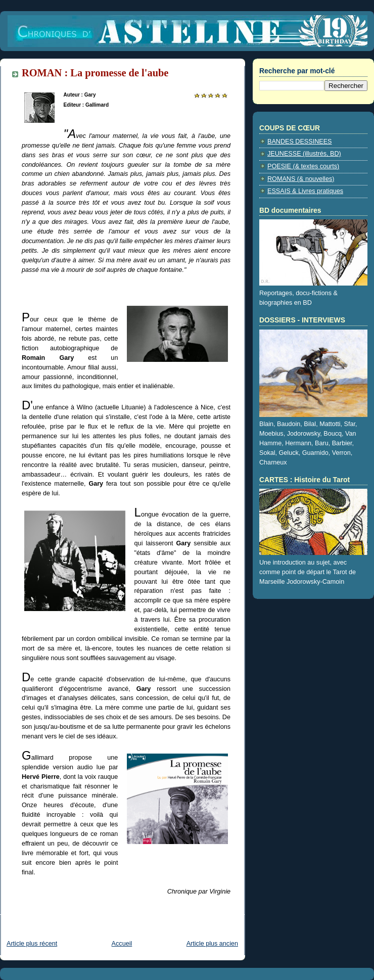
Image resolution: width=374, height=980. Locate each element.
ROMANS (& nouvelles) (301, 179)
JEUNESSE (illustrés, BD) (304, 154)
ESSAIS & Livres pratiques (305, 191)
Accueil (122, 944)
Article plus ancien (212, 944)
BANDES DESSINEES (300, 142)
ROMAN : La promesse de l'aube (95, 73)
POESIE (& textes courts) (303, 166)
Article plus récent (32, 944)
